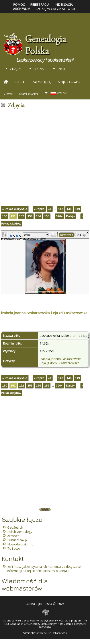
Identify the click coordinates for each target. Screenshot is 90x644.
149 (77, 209)
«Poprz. (39, 209)
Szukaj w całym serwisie (56, 9)
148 (69, 209)
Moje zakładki (69, 82)
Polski (59, 93)
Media (39, 69)
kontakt (64, 571)
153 (30, 216)
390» (59, 216)
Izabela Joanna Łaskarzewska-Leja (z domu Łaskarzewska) (61, 361)
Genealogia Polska (45, 45)
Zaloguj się (42, 82)
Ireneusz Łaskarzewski (54, 633)
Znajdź (16, 69)
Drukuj (8, 94)
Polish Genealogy (20, 532)
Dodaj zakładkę (29, 94)
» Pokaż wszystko (15, 209)
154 (38, 216)
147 (61, 209)
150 (5, 216)
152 (22, 216)
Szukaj (20, 82)
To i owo (14, 548)
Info (61, 69)
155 (47, 216)
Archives (13, 536)
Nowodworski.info (20, 544)
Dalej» (70, 216)
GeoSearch (15, 527)
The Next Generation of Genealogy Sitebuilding (45, 622)
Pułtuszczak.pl (17, 540)
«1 (50, 209)
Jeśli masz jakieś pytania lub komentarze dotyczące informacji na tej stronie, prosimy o (44, 569)
